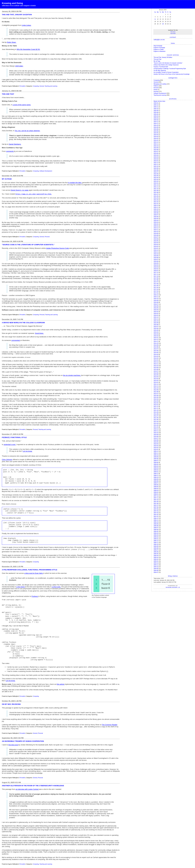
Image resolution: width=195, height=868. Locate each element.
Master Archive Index (159, 101)
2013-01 (156, 382)
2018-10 (156, 254)
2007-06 (156, 507)
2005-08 (156, 548)
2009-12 (156, 451)
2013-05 (156, 375)
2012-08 (156, 392)
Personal (47, 235)
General (42, 86)
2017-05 (156, 286)
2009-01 (156, 472)
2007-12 (156, 496)
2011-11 (156, 408)
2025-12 (156, 105)
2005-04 (156, 556)
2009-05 (156, 464)
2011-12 (156, 407)
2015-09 (156, 323)
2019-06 (156, 239)
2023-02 (156, 159)
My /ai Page (157, 61)
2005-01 (156, 561)
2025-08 (156, 112)
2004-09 (156, 569)
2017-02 (156, 291)
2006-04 (156, 533)
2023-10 (156, 146)
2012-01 (156, 405)
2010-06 (156, 440)
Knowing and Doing (12, 3)
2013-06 (156, 373)
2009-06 (156, 462)
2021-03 (156, 200)
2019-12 (156, 228)
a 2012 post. (57, 585)
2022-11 (156, 165)
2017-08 (156, 280)
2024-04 (156, 135)
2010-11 (156, 431)
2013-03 (156, 379)
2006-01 (156, 539)
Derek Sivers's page (20, 190)
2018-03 (156, 267)
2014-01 (156, 360)
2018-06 (156, 261)
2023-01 (156, 161)
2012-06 (156, 395)
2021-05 (156, 196)
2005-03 (156, 557)
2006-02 (156, 537)
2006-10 (156, 522)
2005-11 (156, 543)
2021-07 (156, 194)
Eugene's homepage (159, 48)
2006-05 (156, 531)
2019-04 (156, 243)
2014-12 (156, 340)
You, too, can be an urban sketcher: (27, 131)
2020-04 (156, 220)
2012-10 (156, 388)
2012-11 (156, 386)
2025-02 (156, 120)
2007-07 (156, 505)
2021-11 (156, 187)
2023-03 (156, 157)
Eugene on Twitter (159, 49)
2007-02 (156, 515)
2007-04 (156, 511)
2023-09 (156, 148)
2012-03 (156, 401)
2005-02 (156, 559)
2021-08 (156, 192)
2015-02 (156, 336)
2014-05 (156, 353)
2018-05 (156, 263)
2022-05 (156, 176)
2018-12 (156, 250)
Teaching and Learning (51, 86)
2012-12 (156, 384)
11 (155, 19)
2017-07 (156, 282)
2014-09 (156, 345)
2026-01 (156, 103)
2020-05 (156, 219)
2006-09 (156, 524)
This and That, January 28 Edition (163, 57)
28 (163, 24)
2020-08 (156, 213)
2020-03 (156, 222)
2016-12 (156, 295)
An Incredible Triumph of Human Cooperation (166, 72)
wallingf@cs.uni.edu (159, 40)
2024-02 (156, 138)
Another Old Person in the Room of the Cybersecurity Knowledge (172, 74)
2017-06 (156, 284)
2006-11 (156, 520)
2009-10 (156, 455)
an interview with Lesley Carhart (27, 786)
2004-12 (156, 563)
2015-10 (156, 321)
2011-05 (156, 420)
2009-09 (156, 457)
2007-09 (156, 502)
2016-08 (156, 302)
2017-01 (156, 293)
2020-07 (156, 215)
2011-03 (156, 423)
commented (16, 339)
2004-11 (156, 565)
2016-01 (156, 315)
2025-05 (156, 114)
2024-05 (156, 133)
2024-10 (156, 125)
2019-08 (156, 235)
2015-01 (156, 338)
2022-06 (156, 174)
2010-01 (156, 449)
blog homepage (158, 46)
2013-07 (156, 371)
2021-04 (156, 198)
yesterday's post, (10, 443)
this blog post (13, 742)
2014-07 (156, 349)
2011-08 (156, 414)
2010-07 (156, 438)
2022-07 (156, 172)
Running (156, 91)
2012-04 (156, 399)
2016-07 (156, 304)
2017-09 (156, 278)
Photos (156, 90)
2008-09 (156, 479)
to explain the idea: (75, 183)
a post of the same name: (22, 105)
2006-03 (156, 535)
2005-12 (156, 541)
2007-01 (156, 516)
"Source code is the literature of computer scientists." (168, 63)
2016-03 (156, 312)
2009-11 (156, 453)
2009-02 (156, 470)
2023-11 (156, 144)
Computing (36, 86)
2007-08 (156, 503)
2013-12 (156, 362)
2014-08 (156, 347)
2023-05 (156, 153)
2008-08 (156, 481)
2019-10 (156, 232)
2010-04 (156, 444)
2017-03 (156, 289)
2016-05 (156, 308)
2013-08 (156, 369)
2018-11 (156, 252)
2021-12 (156, 185)
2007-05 (156, 509)
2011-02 (156, 425)
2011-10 (156, 410)
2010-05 (156, 442)
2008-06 (156, 485)
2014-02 (156, 358)
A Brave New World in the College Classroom (166, 65)
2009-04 (156, 466)
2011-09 (156, 412)
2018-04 (156, 265)
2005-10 (156, 544)
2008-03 (156, 490)
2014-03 (156, 356)
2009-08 (156, 459)
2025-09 (156, 111)
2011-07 (156, 416)
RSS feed (173, 32)
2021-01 (156, 204)
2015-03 (156, 334)
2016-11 (156, 297)
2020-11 (156, 207)
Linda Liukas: (27, 25)
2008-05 (156, 487)
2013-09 (156, 368)
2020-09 (156, 211)
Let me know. (28, 450)
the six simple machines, (72, 374)
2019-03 (156, 245)
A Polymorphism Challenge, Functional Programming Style (170, 69)
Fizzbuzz (35, 594)
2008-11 (156, 476)
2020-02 (156, 224)
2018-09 (156, 256)
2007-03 (156, 513)
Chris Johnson (7, 458)
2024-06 (156, 131)
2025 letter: (19, 66)
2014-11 (156, 341)
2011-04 (156, 422)
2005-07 (156, 550)
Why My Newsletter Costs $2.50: (28, 49)
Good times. (39, 332)
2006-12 (156, 518)
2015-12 (156, 317)
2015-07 (156, 327)
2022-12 (156, 163)
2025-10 (156, 109)
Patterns (156, 86)
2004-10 (156, 567)
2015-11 (156, 319)
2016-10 (156, 299)
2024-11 (156, 124)
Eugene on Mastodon (159, 51)
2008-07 (156, 483)
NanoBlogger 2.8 (173, 587)
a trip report (21, 585)
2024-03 (156, 137)
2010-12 (156, 429)
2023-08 (156, 150)
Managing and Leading (160, 84)
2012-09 (156, 390)
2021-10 (156, 189)
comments (10, 151)
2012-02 (156, 403)
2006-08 (156, 526)
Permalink (22, 86)
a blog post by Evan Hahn (34, 571)
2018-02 (156, 269)
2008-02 (156, 492)
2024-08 (156, 129)
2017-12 (156, 273)
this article (61, 681)
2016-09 (156, 300)
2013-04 (156, 377)
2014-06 (156, 351)
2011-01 (156, 427)
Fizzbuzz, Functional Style (161, 67)
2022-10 (156, 166)
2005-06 (156, 552)
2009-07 (156, 461)
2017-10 (156, 276)
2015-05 (156, 330)
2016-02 (156, 314)
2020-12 (156, 206)
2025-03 (156, 118)
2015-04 (156, 332)
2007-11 (156, 498)
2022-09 (156, 168)
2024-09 (156, 127)
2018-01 (156, 271)
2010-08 (156, 436)
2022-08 (156, 170)
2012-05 (156, 397)
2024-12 (156, 122)
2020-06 (156, 217)
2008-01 (156, 494)
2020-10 (156, 209)
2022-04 (156, 178)
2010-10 (156, 433)
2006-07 (156, 528)
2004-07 (156, 572)
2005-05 (156, 554)
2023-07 (156, 152)
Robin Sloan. (12, 42)
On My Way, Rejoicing (160, 70)
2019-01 (156, 248)
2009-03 (156, 468)
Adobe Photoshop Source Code (58, 247)
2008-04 (156, 489)
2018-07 (156, 260)
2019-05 (156, 241)
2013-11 (156, 364)
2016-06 (156, 306)
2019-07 (156, 237)
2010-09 (156, 435)
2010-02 (156, 448)
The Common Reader (109, 722)
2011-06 (156, 418)
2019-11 (156, 230)
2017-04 (156, 287)
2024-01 (156, 140)
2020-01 (156, 226)
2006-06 (156, 530)
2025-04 (156, 116)
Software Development (46, 171)
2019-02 (156, 246)
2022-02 (156, 181)
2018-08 (156, 258)
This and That (157, 59)
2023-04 (156, 155)
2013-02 (156, 381)
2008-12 (156, 474)
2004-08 (156, 570)
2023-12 (156, 142)
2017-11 (156, 274)
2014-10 (156, 343)
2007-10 (156, 500)
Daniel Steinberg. (15, 144)
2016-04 (156, 310)
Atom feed (173, 34)
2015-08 (156, 325)
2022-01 (156, 183)
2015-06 (156, 328)
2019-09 (156, 233)
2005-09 (156, 546)
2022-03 (156, 179)
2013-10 (156, 366)
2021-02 (156, 202)
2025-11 (156, 107)
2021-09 (156, 191)
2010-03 (156, 446)
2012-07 (156, 394)
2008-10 (156, 477)
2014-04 (156, 354)
